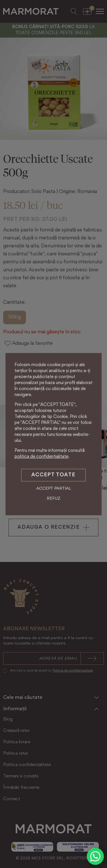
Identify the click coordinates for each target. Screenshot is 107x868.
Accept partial (54, 489)
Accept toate (53, 475)
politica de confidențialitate (41, 457)
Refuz (53, 499)
